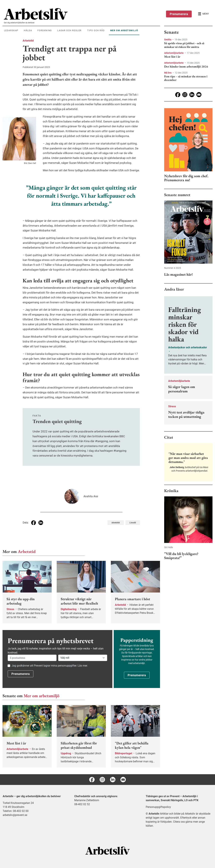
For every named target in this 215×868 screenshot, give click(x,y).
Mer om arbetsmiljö (42, 696)
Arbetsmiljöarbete (174, 53)
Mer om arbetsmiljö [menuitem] (124, 30)
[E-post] (199, 95)
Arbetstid (28, 41)
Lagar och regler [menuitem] (69, 30)
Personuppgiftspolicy (158, 807)
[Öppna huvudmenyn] (203, 14)
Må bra (168, 73)
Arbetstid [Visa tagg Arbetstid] (116, 523)
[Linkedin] (192, 95)
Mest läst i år (172, 57)
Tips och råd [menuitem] (96, 30)
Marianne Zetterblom (87, 800)
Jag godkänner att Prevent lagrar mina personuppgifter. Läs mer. (50, 666)
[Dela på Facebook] (34, 523)
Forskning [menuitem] (45, 30)
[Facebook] (178, 95)
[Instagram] (185, 95)
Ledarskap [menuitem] (11, 30)
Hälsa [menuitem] (28, 30)
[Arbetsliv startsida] (108, 850)
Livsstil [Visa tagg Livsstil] (133, 523)
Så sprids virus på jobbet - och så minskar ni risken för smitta (184, 45)
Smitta (168, 40)
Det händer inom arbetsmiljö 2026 (186, 66)
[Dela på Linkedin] (41, 523)
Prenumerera (179, 14)
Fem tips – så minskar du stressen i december (186, 78)
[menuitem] (82, 14)
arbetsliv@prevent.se (15, 815)
